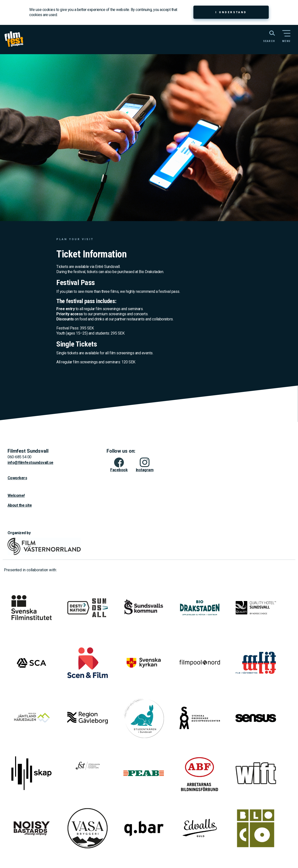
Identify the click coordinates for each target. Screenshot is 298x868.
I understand (231, 12)
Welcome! (16, 495)
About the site (20, 505)
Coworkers (17, 478)
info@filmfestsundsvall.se (30, 463)
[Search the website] (267, 36)
